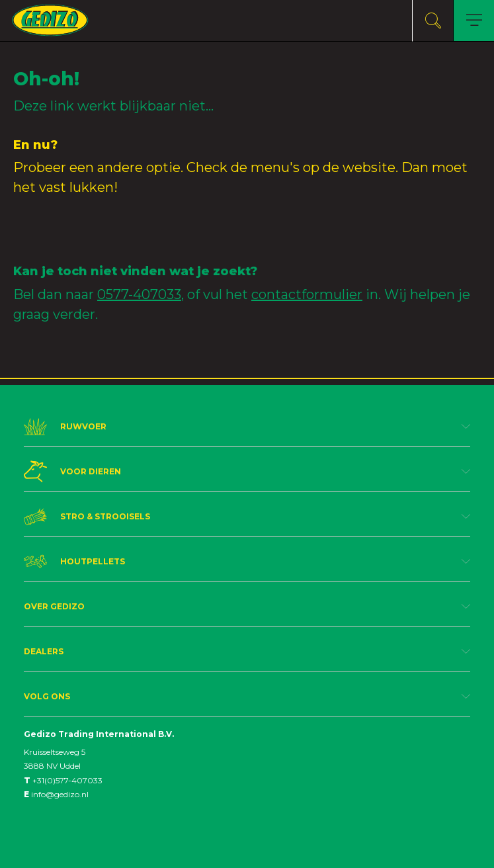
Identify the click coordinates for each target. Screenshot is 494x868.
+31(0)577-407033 (63, 780)
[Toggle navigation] (473, 21)
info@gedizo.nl (56, 794)
